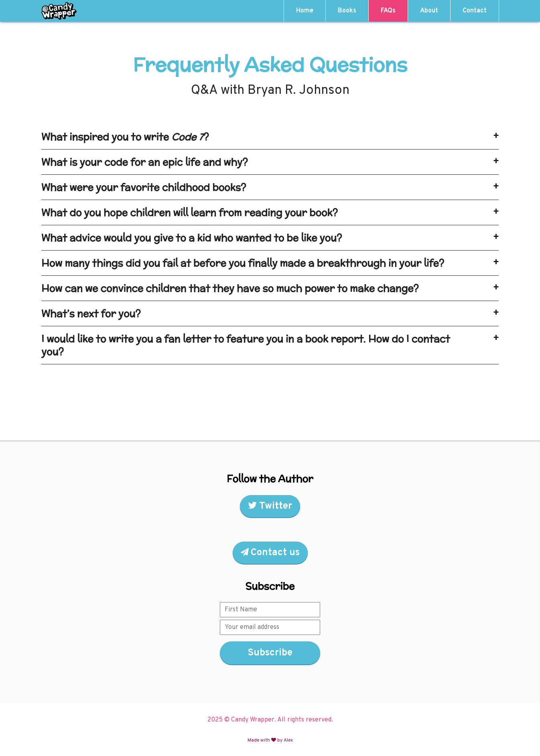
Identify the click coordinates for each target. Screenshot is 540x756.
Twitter (270, 506)
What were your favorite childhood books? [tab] (270, 187)
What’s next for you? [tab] (270, 313)
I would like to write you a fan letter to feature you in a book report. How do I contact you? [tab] (270, 345)
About (429, 11)
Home (305, 11)
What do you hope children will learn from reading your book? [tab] (270, 212)
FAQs (388, 11)
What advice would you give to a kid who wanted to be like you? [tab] (270, 238)
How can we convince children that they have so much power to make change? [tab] (270, 288)
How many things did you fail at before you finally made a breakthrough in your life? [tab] (270, 263)
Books (347, 11)
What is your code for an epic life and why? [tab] (270, 162)
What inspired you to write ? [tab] (270, 137)
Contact (475, 11)
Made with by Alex (270, 740)
